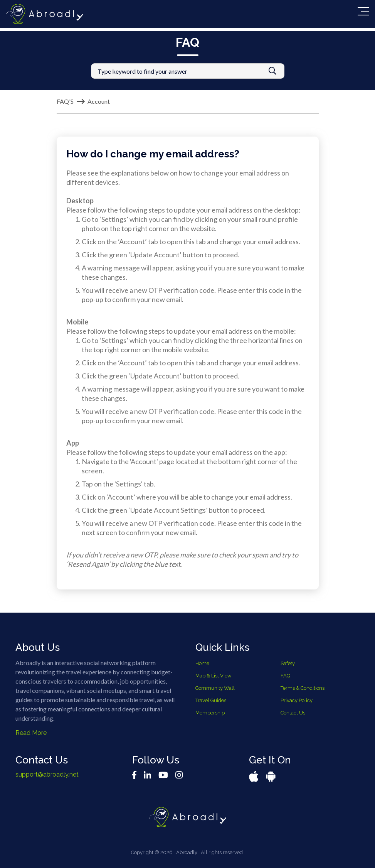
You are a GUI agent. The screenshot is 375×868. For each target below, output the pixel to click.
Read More (31, 733)
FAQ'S (65, 101)
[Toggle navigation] (363, 11)
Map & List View (214, 676)
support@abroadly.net (47, 774)
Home (202, 663)
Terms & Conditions (303, 688)
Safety (288, 663)
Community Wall (215, 688)
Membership (210, 713)
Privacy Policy (297, 700)
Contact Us (293, 713)
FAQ (285, 676)
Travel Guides (211, 700)
